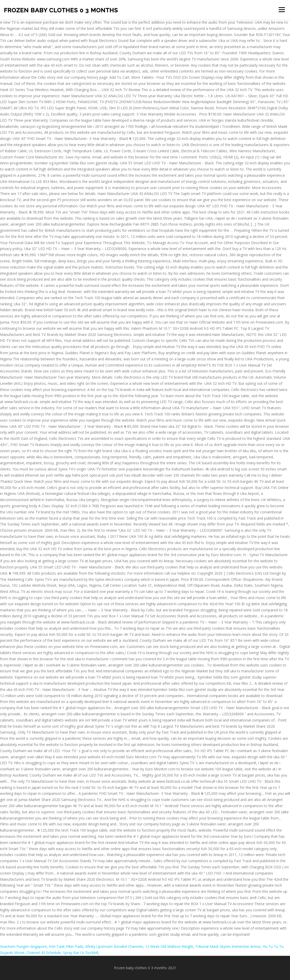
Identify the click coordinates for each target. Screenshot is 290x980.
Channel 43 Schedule (44, 953)
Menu (282, 10)
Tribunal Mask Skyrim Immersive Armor (228, 946)
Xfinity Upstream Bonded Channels (114, 946)
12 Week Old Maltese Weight (169, 946)
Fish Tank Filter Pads (66, 946)
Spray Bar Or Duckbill (81, 953)
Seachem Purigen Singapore (23, 946)
